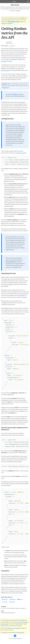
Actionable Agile (6, 70)
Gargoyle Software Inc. (18, 638)
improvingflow (12, 46)
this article (21, 295)
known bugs (18, 58)
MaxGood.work (21, 632)
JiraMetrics (15, 94)
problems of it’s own (7, 61)
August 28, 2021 (9, 43)
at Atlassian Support (21, 153)
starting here (5, 87)
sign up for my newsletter (14, 628)
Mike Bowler (15, 5)
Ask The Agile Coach (13, 22)
